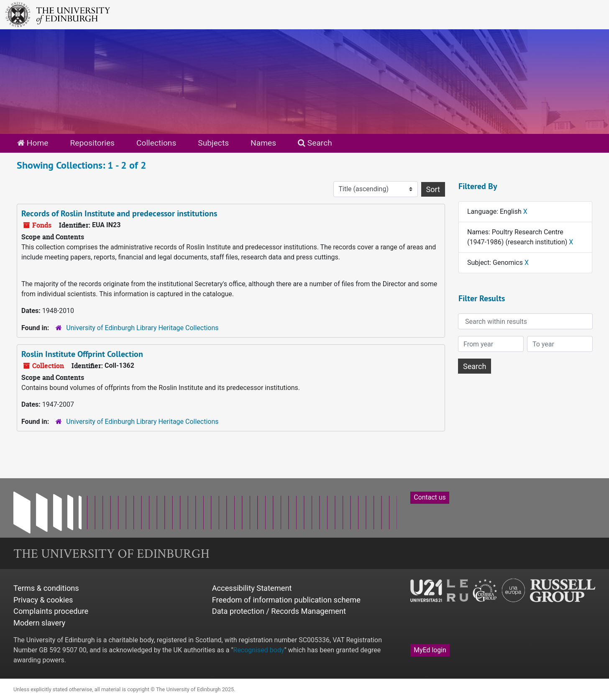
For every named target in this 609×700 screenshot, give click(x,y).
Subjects (213, 143)
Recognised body (259, 650)
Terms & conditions (46, 588)
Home (33, 143)
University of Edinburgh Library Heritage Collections (142, 328)
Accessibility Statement (252, 588)
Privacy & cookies (43, 600)
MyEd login (430, 650)
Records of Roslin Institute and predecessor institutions (119, 213)
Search (315, 143)
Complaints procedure (51, 611)
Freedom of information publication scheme (286, 600)
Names (263, 143)
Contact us (430, 497)
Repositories (92, 143)
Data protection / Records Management (279, 611)
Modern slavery (39, 623)
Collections (156, 143)
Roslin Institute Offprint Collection (82, 354)
